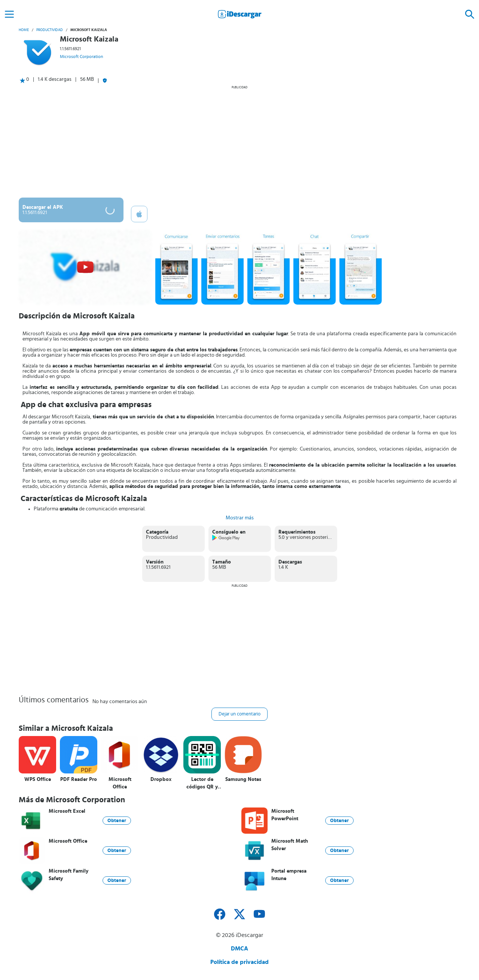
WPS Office (38, 779)
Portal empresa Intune (289, 875)
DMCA (239, 949)
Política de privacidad (239, 962)
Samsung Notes (243, 779)
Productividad (50, 30)
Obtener (117, 821)
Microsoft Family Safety (68, 875)
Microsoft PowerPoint (285, 815)
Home (24, 30)
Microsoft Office (120, 783)
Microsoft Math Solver (290, 845)
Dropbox (161, 779)
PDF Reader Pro (79, 779)
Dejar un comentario (239, 714)
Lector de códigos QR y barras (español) (202, 783)
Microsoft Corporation (81, 57)
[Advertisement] (239, 141)
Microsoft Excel (67, 811)
